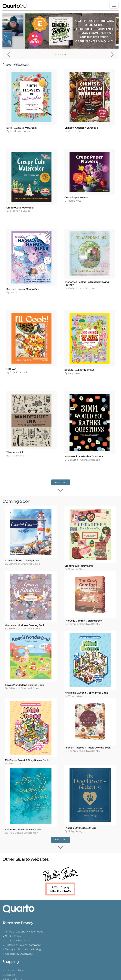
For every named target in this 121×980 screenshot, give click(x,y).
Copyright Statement (18, 947)
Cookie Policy (13, 942)
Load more (62, 478)
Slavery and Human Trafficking (23, 956)
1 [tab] (56, 55)
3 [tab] (60, 55)
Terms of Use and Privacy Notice (24, 938)
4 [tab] (63, 55)
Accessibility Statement (19, 960)
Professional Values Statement (23, 951)
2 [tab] (58, 55)
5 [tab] (65, 55)
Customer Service (16, 977)
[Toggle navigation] (114, 5)
